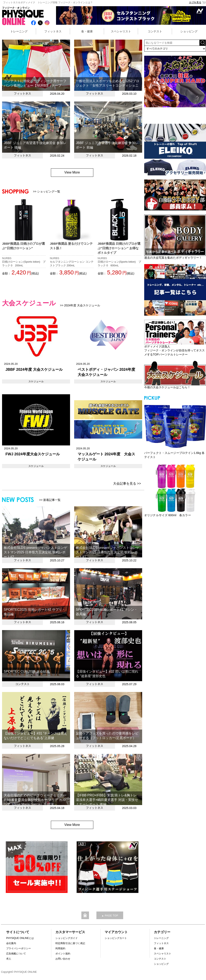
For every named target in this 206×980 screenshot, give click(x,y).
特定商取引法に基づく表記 (70, 943)
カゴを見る (197, 3)
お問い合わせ (63, 959)
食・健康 (87, 31)
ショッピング (189, 31)
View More (72, 172)
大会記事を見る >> (127, 484)
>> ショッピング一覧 (47, 191)
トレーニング (19, 31)
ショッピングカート (116, 938)
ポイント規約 (63, 954)
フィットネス (53, 31)
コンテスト (155, 31)
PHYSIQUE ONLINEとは (20, 938)
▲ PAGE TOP (110, 916)
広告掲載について (16, 954)
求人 (9, 959)
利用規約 (60, 948)
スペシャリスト (121, 31)
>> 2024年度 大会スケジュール (80, 305)
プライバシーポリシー (19, 948)
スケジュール (36, 381)
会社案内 (11, 943)
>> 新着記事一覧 (50, 500)
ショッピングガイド (67, 938)
